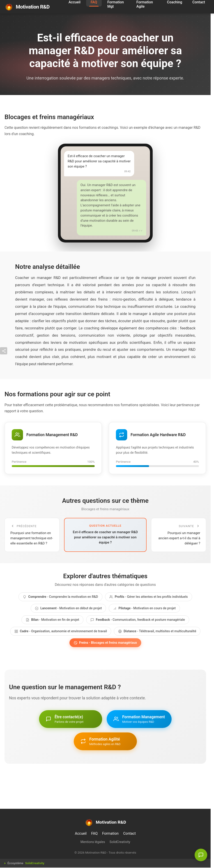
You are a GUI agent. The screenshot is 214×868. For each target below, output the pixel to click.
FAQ (94, 833)
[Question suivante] (179, 535)
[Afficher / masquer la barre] (4, 351)
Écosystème (26, 863)
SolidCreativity (120, 842)
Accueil (81, 833)
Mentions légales (93, 842)
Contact (129, 833)
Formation (110, 833)
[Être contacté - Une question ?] (201, 855)
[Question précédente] (32, 535)
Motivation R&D (27, 7)
